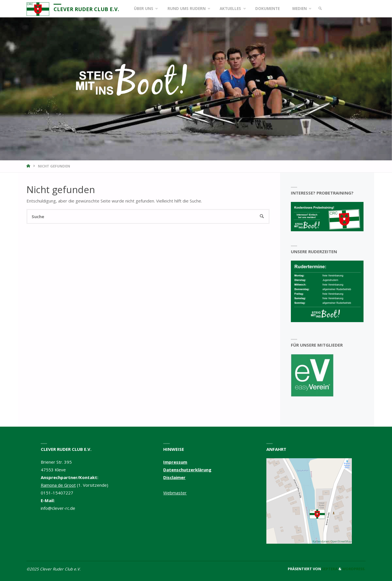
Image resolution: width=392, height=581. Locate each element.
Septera (329, 569)
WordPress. (354, 569)
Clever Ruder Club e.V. (86, 9)
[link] (320, 9)
